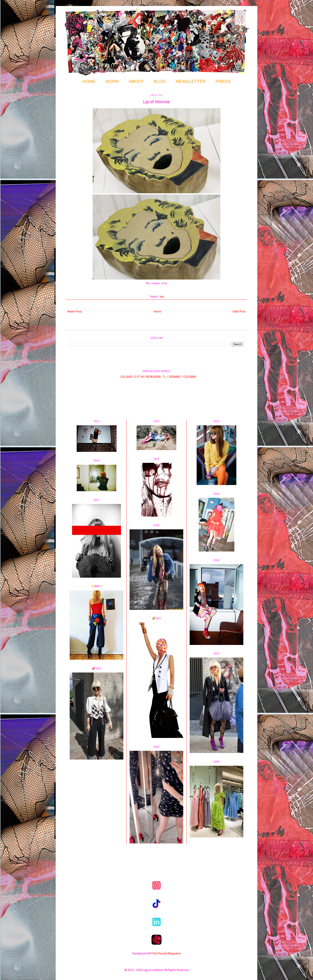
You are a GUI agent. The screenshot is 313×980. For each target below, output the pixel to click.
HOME (89, 81)
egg (162, 296)
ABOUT (136, 81)
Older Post (239, 311)
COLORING (190, 377)
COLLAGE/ (127, 377)
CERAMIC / (176, 377)
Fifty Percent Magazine (166, 953)
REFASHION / (154, 377)
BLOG (160, 81)
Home (157, 311)
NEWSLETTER (191, 81)
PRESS (223, 81)
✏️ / (166, 377)
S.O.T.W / (140, 377)
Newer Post (75, 311)
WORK (112, 81)
